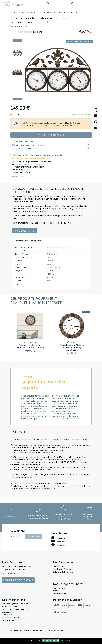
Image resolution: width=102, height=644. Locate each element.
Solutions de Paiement (63, 572)
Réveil (56, 590)
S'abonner (34, 536)
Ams (48, 284)
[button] (8, 333)
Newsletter (18, 531)
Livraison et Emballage (63, 569)
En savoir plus (17, 176)
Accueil (15, 12)
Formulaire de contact (18, 580)
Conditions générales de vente (15, 604)
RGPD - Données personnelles (15, 609)
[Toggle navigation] (98, 4)
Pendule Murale (27, 12)
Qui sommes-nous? (10, 612)
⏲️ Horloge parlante (11, 617)
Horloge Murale (60, 593)
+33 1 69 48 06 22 (11, 573)
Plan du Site (7, 615)
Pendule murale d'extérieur (68, 12)
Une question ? (25, 231)
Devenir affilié (8, 620)
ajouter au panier (51, 135)
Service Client (59, 566)
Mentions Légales (10, 606)
